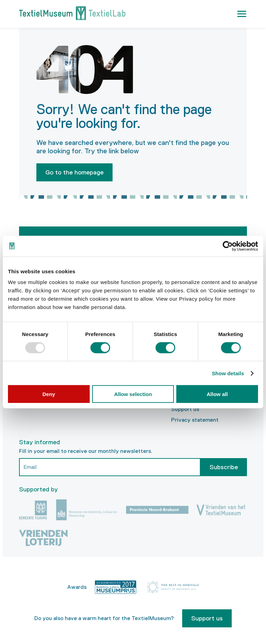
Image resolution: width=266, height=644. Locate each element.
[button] (242, 14)
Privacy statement (195, 420)
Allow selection (133, 394)
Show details (228, 373)
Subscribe (224, 467)
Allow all (217, 394)
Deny (49, 394)
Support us (185, 409)
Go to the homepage (74, 172)
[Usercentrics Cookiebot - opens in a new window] (228, 246)
